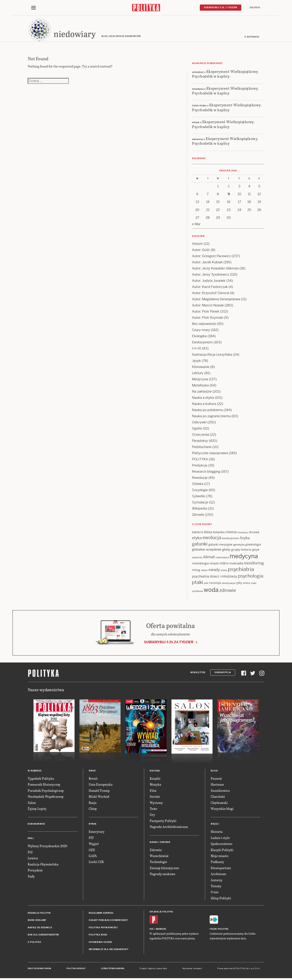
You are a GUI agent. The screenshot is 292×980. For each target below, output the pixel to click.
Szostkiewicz (220, 791)
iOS (152, 930)
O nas (215, 893)
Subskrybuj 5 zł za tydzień (169, 643)
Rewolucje (200, 478)
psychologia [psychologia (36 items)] (251, 577)
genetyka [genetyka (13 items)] (239, 545)
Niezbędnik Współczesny (46, 797)
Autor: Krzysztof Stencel (211, 294)
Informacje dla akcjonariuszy (109, 950)
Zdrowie (198, 515)
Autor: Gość (201, 250)
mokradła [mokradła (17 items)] (236, 564)
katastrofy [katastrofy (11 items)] (197, 558)
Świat (92, 771)
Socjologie (200, 491)
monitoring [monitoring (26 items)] (254, 564)
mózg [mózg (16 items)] (196, 570)
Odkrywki (199, 423)
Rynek (93, 825)
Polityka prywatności (103, 928)
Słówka (198, 484)
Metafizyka (200, 386)
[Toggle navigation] (33, 8)
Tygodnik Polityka (41, 779)
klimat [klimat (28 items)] (209, 558)
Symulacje (200, 503)
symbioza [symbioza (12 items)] (197, 592)
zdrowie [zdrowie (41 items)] (228, 591)
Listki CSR (96, 863)
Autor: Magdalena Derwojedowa (216, 300)
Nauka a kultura (204, 404)
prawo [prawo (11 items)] (224, 571)
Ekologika (199, 337)
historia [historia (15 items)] (246, 550)
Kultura (155, 771)
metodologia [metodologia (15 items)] (200, 564)
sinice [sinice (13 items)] (247, 584)
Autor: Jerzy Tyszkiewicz (211, 275)
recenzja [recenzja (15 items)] (215, 584)
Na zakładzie (202, 392)
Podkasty (217, 863)
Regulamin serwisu (101, 914)
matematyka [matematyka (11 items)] (222, 558)
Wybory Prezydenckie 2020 (47, 847)
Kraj (31, 839)
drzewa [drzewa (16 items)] (254, 533)
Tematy (216, 887)
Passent (216, 779)
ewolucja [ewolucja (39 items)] (212, 538)
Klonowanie (201, 367)
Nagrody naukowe (163, 874)
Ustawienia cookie (100, 943)
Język (196, 361)
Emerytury (97, 832)
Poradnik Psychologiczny (46, 791)
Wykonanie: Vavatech (192, 969)
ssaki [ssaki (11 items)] (254, 584)
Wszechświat (159, 856)
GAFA (93, 856)
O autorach (252, 37)
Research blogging (206, 472)
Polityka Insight (76, 969)
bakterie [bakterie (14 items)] (198, 533)
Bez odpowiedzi (204, 324)
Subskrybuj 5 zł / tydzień (221, 7)
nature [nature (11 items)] (204, 571)
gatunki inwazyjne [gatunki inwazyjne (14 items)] (220, 545)
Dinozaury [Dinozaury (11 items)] (243, 533)
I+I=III (197, 349)
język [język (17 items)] (256, 550)
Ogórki (197, 429)
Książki (155, 779)
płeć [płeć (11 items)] (206, 584)
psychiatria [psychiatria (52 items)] (241, 570)
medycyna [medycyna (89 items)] (244, 557)
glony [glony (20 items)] (226, 550)
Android (161, 930)
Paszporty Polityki (163, 821)
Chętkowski (219, 803)
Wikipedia (200, 509)
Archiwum (218, 874)
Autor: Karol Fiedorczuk (210, 287)
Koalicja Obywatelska (43, 865)
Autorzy (217, 881)
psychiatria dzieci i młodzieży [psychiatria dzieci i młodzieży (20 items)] (215, 577)
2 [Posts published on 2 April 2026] (229, 187)
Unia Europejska (101, 785)
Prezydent (35, 871)
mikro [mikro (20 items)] (224, 564)
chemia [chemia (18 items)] (231, 533)
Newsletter (198, 673)
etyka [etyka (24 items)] (197, 539)
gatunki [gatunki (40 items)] (200, 545)
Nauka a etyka (203, 398)
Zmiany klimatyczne (164, 868)
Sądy (31, 877)
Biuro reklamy (37, 921)
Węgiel (94, 844)
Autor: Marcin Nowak (208, 306)
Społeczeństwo (221, 844)
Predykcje (200, 466)
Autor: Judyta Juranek (209, 281)
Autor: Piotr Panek (206, 312)
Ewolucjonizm (202, 343)
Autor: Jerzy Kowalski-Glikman (215, 269)
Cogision (151, 969)
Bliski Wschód (99, 797)
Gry (152, 815)
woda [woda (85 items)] (211, 590)
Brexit (93, 779)
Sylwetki (199, 497)
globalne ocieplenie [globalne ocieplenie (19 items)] (207, 550)
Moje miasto (220, 856)
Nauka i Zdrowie (160, 843)
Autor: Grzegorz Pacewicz (211, 257)
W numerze (35, 771)
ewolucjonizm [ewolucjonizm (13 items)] (231, 539)
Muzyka (155, 785)
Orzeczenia (201, 435)
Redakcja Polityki (39, 914)
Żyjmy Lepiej (37, 809)
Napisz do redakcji (40, 928)
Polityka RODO (98, 936)
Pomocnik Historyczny (44, 785)
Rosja (93, 803)
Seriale (155, 797)
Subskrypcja (223, 673)
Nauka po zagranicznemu (211, 417)
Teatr (153, 809)
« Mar (196, 225)
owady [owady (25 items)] (214, 570)
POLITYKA (200, 460)
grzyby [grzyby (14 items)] (236, 550)
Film (153, 791)
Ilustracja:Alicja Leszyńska (212, 355)
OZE (92, 850)
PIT (91, 838)
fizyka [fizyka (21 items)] (245, 539)
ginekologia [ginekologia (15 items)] (253, 545)
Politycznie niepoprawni (210, 454)
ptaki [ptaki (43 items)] (198, 583)
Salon (32, 803)
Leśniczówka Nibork (113, 969)
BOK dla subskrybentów (43, 936)
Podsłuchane (202, 448)
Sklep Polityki (221, 899)
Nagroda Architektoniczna (169, 827)
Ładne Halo (162, 969)
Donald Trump (99, 791)
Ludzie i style (220, 838)
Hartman (217, 785)
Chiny (93, 809)
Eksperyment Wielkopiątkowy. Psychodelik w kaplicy (225, 74)
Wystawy (156, 803)
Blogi (214, 771)
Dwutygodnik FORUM (39, 969)
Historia (217, 832)
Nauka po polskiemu (208, 411)
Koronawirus (36, 825)
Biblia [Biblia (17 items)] (208, 533)
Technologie (158, 863)
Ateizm (197, 244)
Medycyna (200, 380)
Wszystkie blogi (222, 809)
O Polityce (34, 943)
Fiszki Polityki (219, 930)
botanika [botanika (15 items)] (219, 533)
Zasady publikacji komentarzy (108, 921)
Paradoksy (200, 441)
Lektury (198, 374)
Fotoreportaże (221, 868)
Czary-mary (201, 331)
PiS (30, 853)
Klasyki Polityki (222, 850)
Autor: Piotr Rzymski (208, 318)
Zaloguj (255, 7)
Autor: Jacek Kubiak (207, 263)
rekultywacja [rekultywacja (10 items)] (228, 584)
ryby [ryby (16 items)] (239, 584)
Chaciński (218, 797)
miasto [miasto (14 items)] (214, 564)
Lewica (33, 859)
